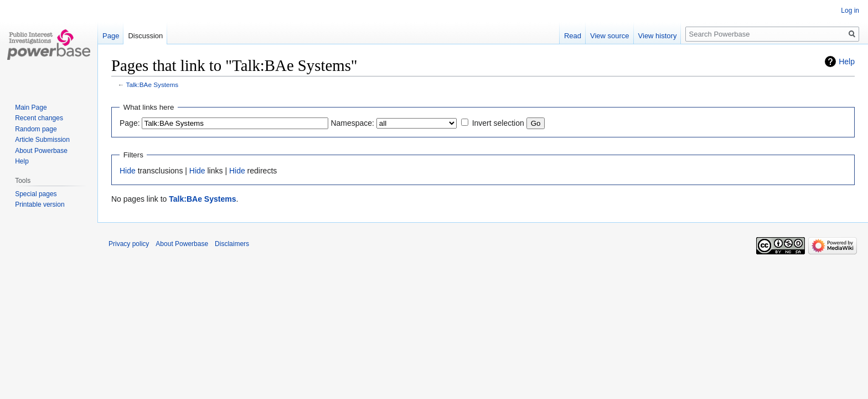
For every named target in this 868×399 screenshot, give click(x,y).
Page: (130, 123)
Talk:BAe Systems (153, 85)
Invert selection (498, 123)
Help (847, 62)
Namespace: (352, 123)
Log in (850, 11)
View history (658, 36)
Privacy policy (129, 244)
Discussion (145, 36)
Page (111, 36)
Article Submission (42, 140)
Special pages (36, 194)
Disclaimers (232, 244)
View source (610, 36)
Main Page (31, 108)
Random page (36, 129)
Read (573, 36)
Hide (128, 171)
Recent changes (39, 118)
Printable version (40, 204)
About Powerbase (41, 151)
